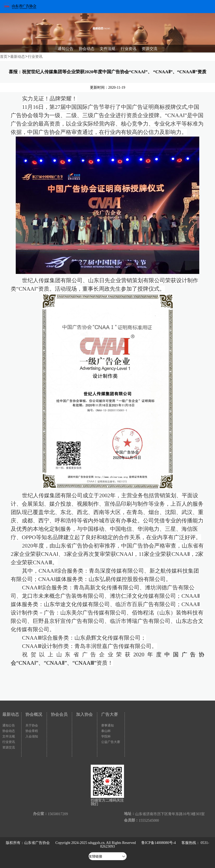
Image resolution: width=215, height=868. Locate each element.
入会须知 (32, 736)
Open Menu (208, 7)
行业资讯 (35, 57)
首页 (4, 57)
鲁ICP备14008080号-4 (158, 843)
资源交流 (9, 747)
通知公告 (9, 725)
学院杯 (106, 736)
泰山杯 (106, 731)
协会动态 (9, 731)
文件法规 (9, 736)
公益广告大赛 (111, 742)
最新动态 (18, 57)
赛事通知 (107, 725)
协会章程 (32, 731)
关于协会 (32, 725)
